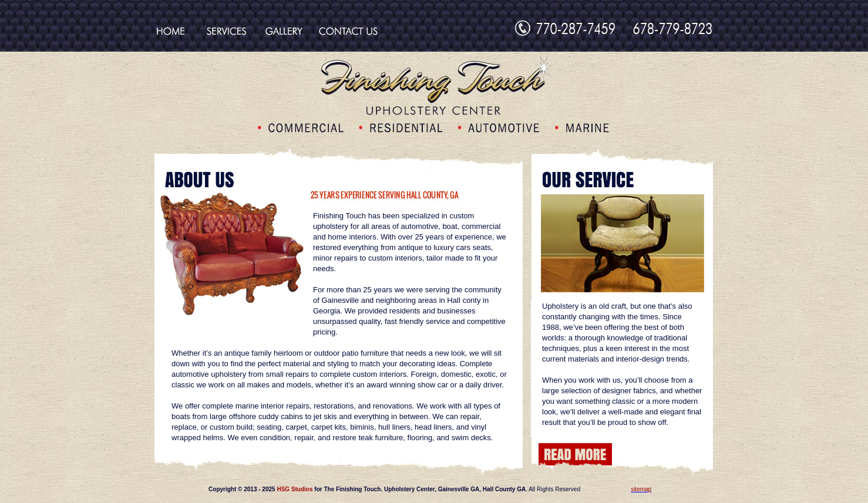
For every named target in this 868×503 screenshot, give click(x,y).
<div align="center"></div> (434, 490)
